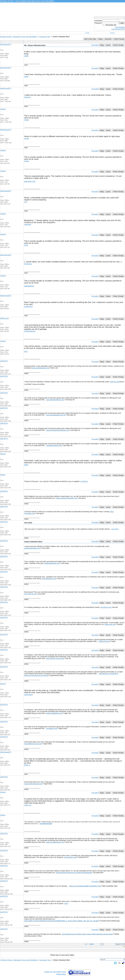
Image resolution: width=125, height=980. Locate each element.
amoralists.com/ (52, 728)
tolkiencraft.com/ (110, 624)
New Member (120, 27)
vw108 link (84, 481)
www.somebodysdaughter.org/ (67, 498)
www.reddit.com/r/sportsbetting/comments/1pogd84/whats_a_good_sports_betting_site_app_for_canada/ (61, 921)
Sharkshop (28, 264)
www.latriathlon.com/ (49, 579)
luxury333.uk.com (30, 594)
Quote (108, 45)
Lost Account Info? (118, 29)
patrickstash (28, 695)
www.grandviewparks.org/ (40, 368)
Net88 (26, 56)
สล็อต (66, 903)
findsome (27, 97)
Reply (100, 39)
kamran (3, 454)
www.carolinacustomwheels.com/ (58, 430)
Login (122, 23)
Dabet (26, 77)
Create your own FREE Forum (55, 972)
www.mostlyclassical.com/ (33, 784)
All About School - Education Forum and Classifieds (19, 37)
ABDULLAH (5, 318)
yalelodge (28, 224)
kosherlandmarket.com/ (33, 548)
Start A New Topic (90, 39)
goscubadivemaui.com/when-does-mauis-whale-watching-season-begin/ (87, 934)
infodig (27, 120)
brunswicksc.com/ (70, 857)
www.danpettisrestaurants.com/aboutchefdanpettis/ (74, 873)
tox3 (26, 202)
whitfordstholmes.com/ (52, 563)
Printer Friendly (119, 39)
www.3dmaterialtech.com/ (55, 400)
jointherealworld (30, 331)
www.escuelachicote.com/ (55, 842)
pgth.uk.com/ (115, 382)
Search (112, 33)
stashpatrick (29, 286)
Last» (92, 944)
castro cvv (28, 805)
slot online (115, 529)
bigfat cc (27, 765)
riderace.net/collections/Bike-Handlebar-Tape (85, 886)
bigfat (26, 465)
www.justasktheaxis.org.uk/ (56, 415)
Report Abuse (61, 974)
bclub (26, 245)
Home (87, 33)
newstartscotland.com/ (54, 445)
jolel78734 (4, 361)
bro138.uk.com (106, 607)
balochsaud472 (6, 44)
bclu (26, 351)
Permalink (95, 45)
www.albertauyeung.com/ (33, 744)
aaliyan (3, 475)
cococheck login (46, 824)
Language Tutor (45, 37)
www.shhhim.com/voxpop (55, 658)
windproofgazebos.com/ (55, 713)
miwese (3, 109)
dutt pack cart (30, 181)
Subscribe (108, 39)
